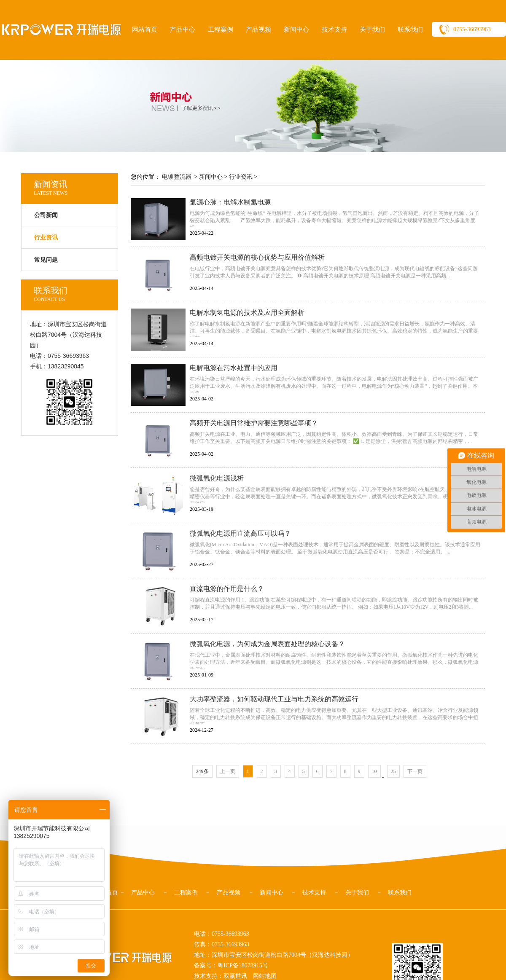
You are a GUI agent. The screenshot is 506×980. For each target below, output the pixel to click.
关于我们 (372, 30)
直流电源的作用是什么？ (227, 589)
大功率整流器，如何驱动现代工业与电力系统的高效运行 (274, 699)
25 (393, 771)
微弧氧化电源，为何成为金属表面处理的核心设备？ (267, 644)
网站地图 (265, 976)
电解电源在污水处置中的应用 (234, 368)
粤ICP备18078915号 (243, 965)
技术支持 (334, 30)
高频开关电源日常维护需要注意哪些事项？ (254, 423)
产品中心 (183, 30)
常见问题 (46, 260)
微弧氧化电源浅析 (217, 478)
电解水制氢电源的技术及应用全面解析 (247, 313)
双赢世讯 (235, 976)
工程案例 (221, 30)
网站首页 (145, 30)
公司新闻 (46, 215)
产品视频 (258, 30)
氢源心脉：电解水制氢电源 (230, 202)
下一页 (415, 771)
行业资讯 (241, 177)
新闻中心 (296, 30)
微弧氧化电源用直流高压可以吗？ (240, 533)
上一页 (228, 771)
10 (374, 771)
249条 (202, 771)
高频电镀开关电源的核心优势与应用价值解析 (257, 257)
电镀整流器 (177, 177)
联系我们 (410, 30)
